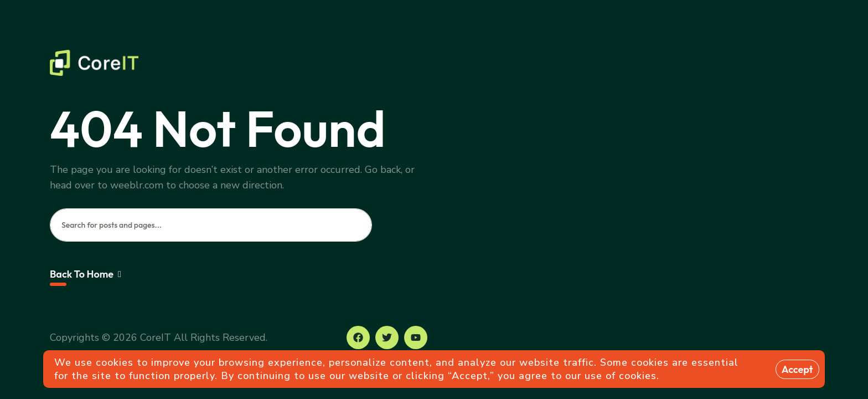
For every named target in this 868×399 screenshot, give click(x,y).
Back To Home (86, 274)
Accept (797, 369)
